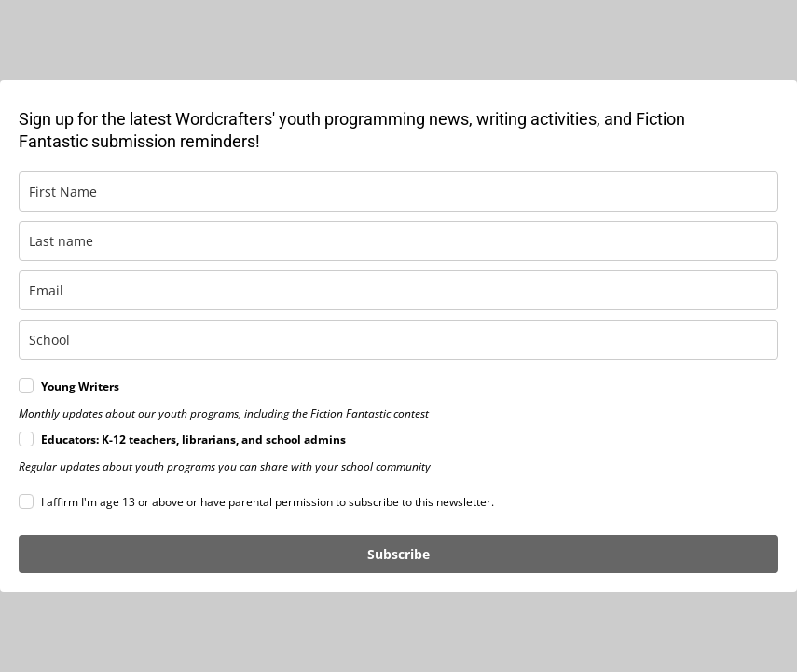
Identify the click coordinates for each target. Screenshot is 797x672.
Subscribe (398, 554)
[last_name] (398, 241)
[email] (398, 290)
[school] (398, 340)
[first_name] (398, 192)
